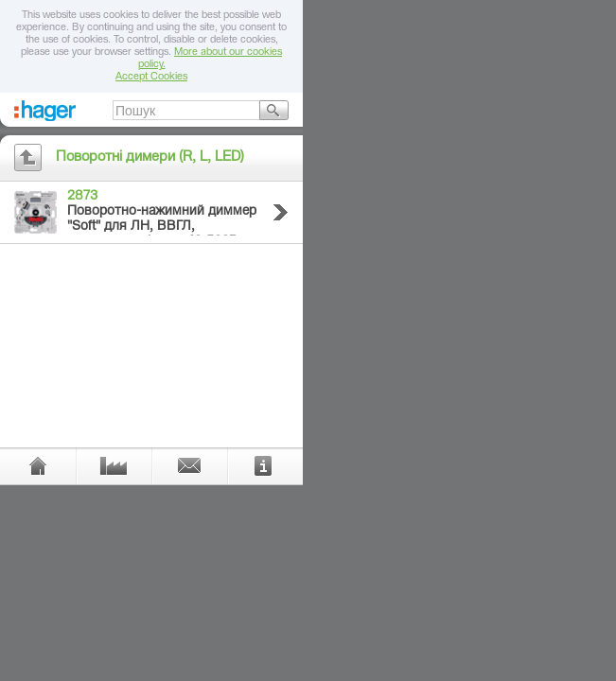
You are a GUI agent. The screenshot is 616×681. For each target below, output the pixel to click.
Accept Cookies (151, 77)
